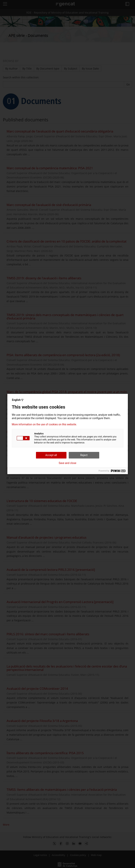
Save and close (68, 463)
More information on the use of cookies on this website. (44, 424)
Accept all (51, 455)
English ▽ (18, 400)
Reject (84, 455)
